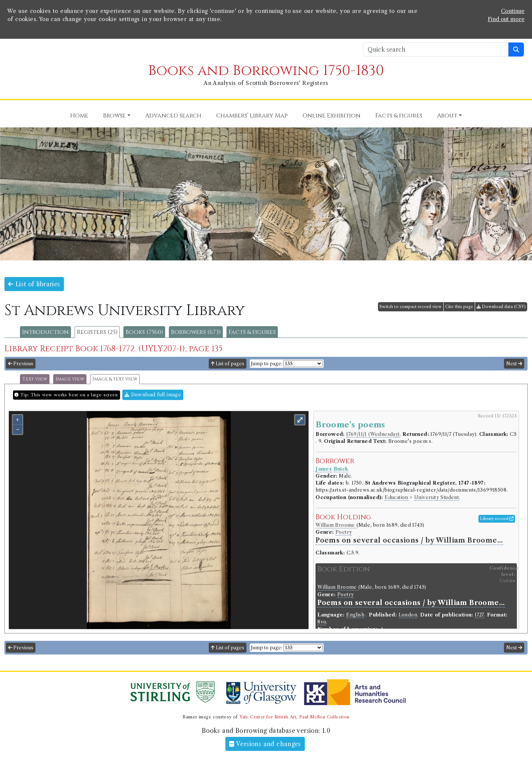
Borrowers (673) (196, 332)
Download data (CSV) (501, 307)
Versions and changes (265, 744)
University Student (436, 497)
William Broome (336, 525)
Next (514, 364)
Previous (21, 364)
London (408, 615)
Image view (70, 379)
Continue (513, 11)
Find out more (506, 19)
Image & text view (115, 379)
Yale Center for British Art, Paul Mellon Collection (294, 717)
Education (396, 497)
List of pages (228, 364)
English (355, 615)
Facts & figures (252, 332)
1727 (479, 615)
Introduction (45, 332)
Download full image (153, 395)
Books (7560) (144, 332)
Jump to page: (267, 364)
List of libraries (34, 284)
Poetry (344, 532)
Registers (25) (97, 332)
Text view (35, 379)
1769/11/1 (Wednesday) (373, 434)
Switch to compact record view (411, 307)
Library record (497, 519)
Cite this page (459, 307)
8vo (322, 622)
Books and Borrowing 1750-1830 (266, 71)
